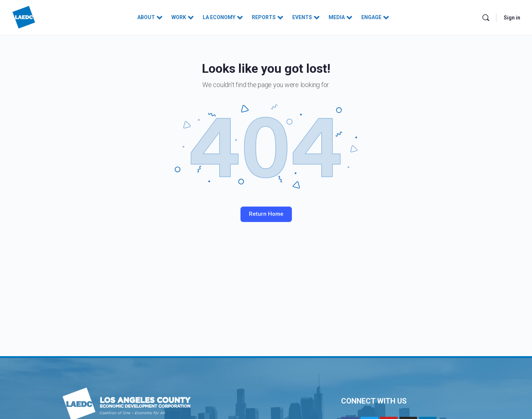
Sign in (512, 18)
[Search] (486, 18)
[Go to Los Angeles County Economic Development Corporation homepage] (24, 17)
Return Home (266, 214)
